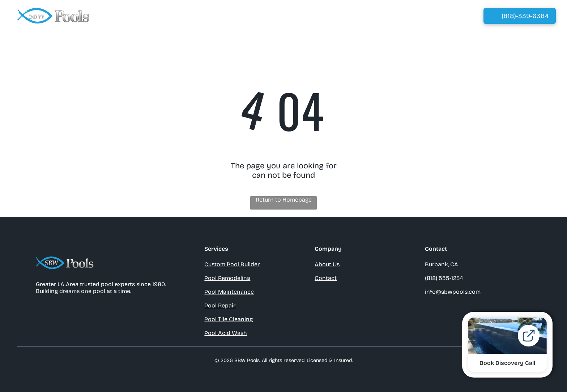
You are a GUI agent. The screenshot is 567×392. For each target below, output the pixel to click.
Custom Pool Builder (232, 264)
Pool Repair (220, 305)
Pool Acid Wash (226, 333)
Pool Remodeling (227, 278)
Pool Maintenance (229, 292)
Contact (326, 278)
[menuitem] (236, 16)
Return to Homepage (284, 200)
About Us (327, 264)
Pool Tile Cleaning (229, 319)
